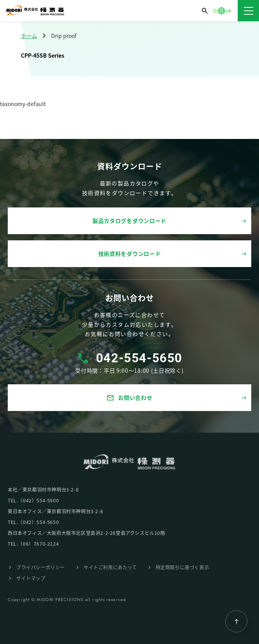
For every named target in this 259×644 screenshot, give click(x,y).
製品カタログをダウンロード (129, 221)
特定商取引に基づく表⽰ (183, 567)
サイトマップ (31, 578)
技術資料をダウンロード (130, 253)
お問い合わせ (129, 398)
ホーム (29, 36)
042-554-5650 (139, 358)
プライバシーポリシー (41, 567)
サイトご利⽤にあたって (110, 567)
